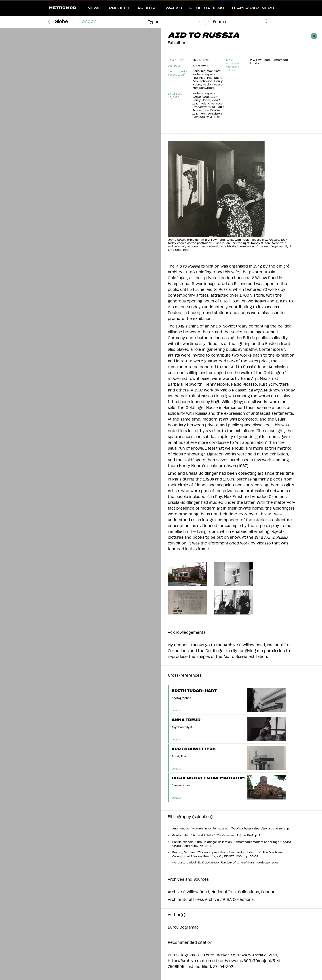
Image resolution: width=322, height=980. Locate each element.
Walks (174, 8)
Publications (207, 8)
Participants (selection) (177, 73)
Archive (148, 8)
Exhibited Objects (175, 95)
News (94, 8)
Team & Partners (253, 8)
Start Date (176, 60)
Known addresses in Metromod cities (235, 65)
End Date (174, 66)
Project (119, 8)
